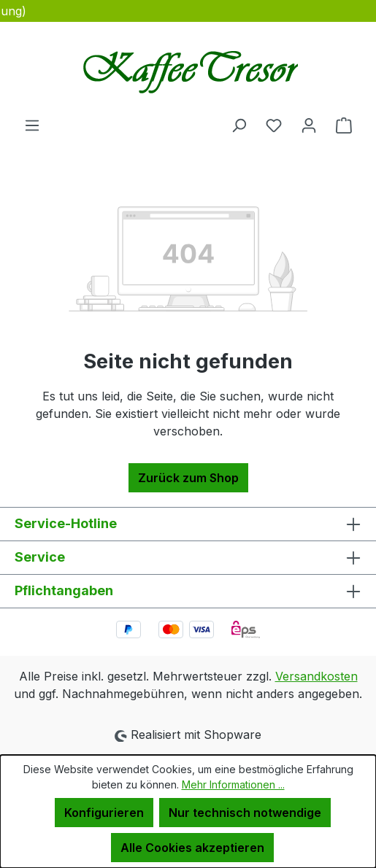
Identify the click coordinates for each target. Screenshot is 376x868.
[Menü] (32, 125)
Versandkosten (316, 676)
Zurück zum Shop (188, 478)
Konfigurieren (104, 813)
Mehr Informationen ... (233, 784)
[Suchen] (239, 125)
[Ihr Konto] (309, 125)
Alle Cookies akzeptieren (192, 848)
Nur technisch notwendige (245, 813)
